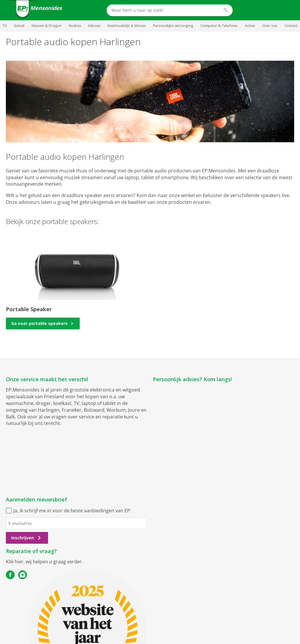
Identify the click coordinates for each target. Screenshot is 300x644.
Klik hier (15, 562)
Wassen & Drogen (46, 26)
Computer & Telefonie (219, 26)
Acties (250, 26)
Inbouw (94, 26)
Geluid (19, 26)
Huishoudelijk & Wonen (127, 26)
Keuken (75, 26)
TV (5, 26)
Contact (291, 26)
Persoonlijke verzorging (173, 26)
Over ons (270, 26)
